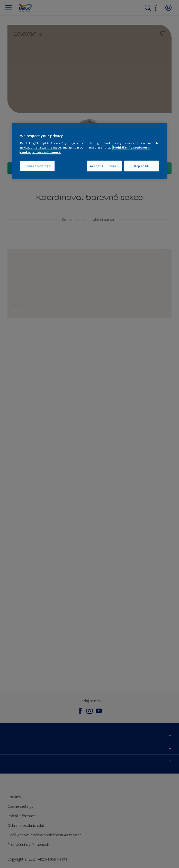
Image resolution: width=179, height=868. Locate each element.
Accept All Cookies (104, 166)
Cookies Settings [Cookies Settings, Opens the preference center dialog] (37, 166)
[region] (89, 151)
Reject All (142, 166)
